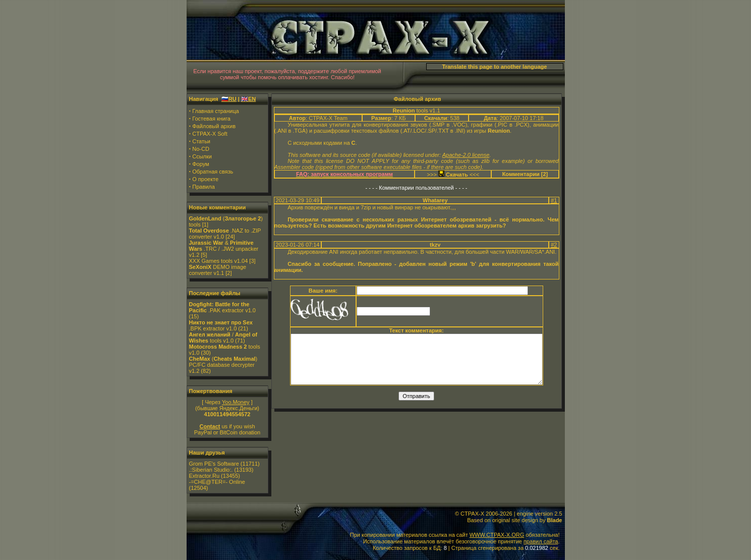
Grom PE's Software (214, 464)
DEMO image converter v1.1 (218, 270)
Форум (200, 164)
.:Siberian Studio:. (211, 470)
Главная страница (215, 111)
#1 (554, 200)
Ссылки (202, 156)
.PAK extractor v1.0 (222, 307)
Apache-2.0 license (466, 155)
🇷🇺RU (229, 99)
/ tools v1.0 (223, 338)
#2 (554, 245)
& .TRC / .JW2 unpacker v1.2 (224, 249)
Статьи (201, 141)
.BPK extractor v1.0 (221, 325)
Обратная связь (213, 172)
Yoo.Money (236, 402)
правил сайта (541, 541)
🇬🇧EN (248, 99)
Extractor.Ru (205, 476)
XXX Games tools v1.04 (219, 261)
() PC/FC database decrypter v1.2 (223, 365)
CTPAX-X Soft (210, 134)
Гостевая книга (211, 119)
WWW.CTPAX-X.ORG (497, 535)
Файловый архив (214, 126)
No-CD (201, 149)
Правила (204, 187)
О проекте (205, 179)
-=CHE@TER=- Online (217, 482)
